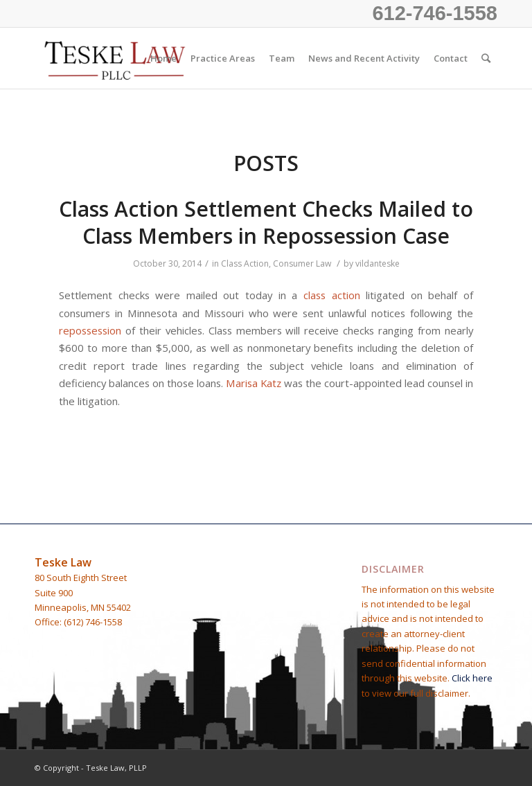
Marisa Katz (254, 383)
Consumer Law (302, 264)
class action (332, 295)
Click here (472, 678)
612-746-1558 (435, 13)
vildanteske (378, 264)
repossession (90, 330)
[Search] (486, 58)
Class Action (245, 264)
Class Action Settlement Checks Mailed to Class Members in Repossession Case (266, 222)
